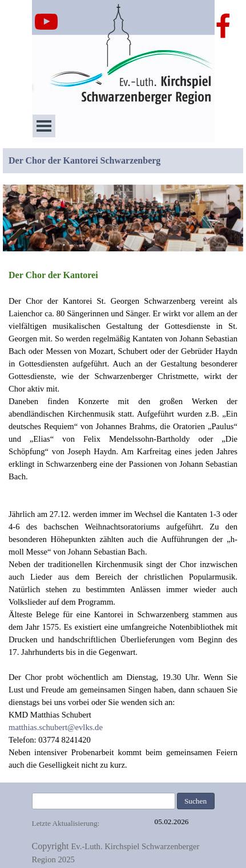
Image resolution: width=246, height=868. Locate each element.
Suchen (195, 801)
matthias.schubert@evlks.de (56, 727)
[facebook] (223, 26)
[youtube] (46, 22)
